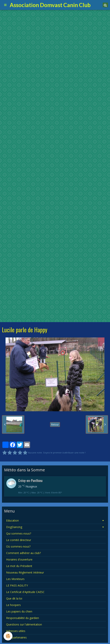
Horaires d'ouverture (19, 559)
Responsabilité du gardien (23, 618)
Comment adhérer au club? (23, 553)
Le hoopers (13, 605)
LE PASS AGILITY (17, 585)
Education (12, 520)
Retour (55, 424)
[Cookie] (8, 636)
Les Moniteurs (15, 579)
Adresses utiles (16, 631)
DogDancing (14, 527)
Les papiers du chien (19, 611)
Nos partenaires (16, 637)
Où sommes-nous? (18, 546)
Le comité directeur (19, 540)
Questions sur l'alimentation (24, 624)
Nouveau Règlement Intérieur (25, 572)
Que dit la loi (14, 598)
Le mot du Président (19, 566)
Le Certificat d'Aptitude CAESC (25, 592)
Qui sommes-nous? (19, 533)
